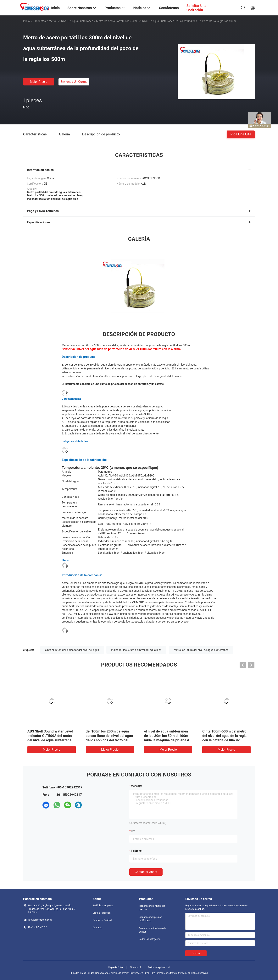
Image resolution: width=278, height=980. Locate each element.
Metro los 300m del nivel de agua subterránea (201, 650)
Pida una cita (241, 134)
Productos (40, 21)
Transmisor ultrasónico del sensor (153, 930)
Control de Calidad (102, 920)
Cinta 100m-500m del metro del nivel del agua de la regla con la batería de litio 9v (224, 736)
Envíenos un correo (74, 82)
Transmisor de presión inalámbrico (150, 919)
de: (133, 831)
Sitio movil (135, 967)
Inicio (26, 21)
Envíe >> (196, 953)
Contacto (97, 928)
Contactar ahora (146, 872)
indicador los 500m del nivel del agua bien (136, 650)
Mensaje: (136, 786)
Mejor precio (39, 82)
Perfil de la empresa (103, 906)
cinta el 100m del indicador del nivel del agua (72, 650)
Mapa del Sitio (115, 967)
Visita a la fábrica (102, 913)
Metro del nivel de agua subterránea (71, 21)
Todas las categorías (150, 939)
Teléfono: (137, 851)
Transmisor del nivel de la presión (152, 908)
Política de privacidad (159, 967)
